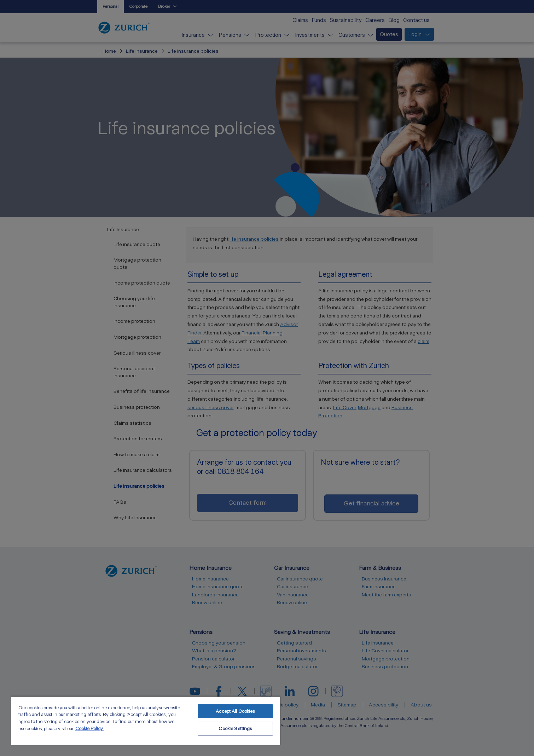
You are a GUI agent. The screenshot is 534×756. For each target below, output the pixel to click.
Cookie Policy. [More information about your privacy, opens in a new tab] (89, 729)
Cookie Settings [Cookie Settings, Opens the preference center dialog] (235, 729)
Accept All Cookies (235, 711)
